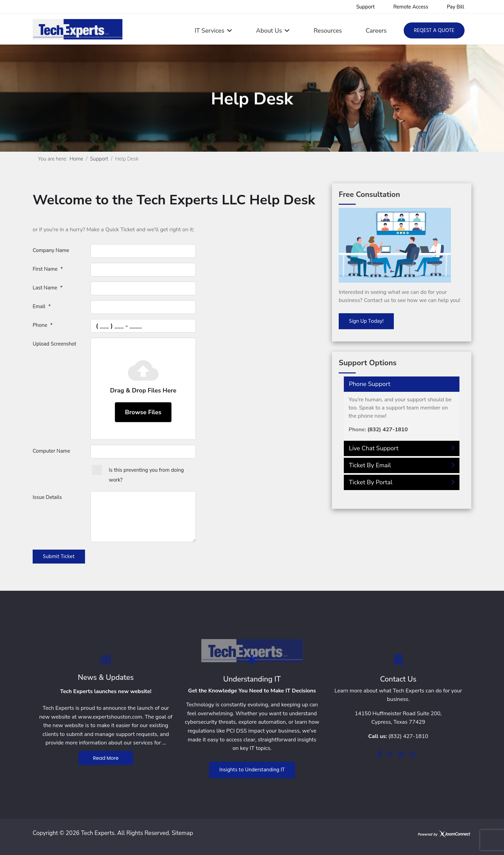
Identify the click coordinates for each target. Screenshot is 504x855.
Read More (106, 758)
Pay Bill (456, 7)
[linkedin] (402, 755)
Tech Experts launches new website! (106, 691)
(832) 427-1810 (408, 736)
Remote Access (411, 7)
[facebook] (380, 755)
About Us (269, 31)
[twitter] (390, 755)
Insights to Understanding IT (252, 770)
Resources (328, 31)
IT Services (209, 31)
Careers (376, 31)
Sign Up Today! (366, 321)
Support (365, 7)
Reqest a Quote (434, 31)
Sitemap (182, 833)
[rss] (413, 755)
